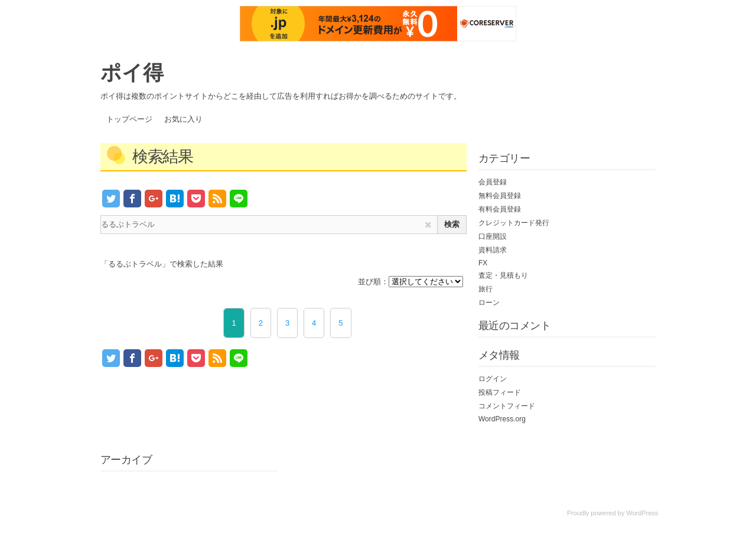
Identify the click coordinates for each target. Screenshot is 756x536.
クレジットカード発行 (514, 223)
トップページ (129, 119)
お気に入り (183, 119)
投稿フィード (500, 392)
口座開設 (493, 236)
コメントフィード (507, 406)
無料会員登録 (500, 196)
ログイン (493, 379)
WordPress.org (502, 419)
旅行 (485, 289)
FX (483, 263)
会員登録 (493, 182)
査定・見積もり (503, 275)
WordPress (642, 513)
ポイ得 (132, 72)
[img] (428, 225)
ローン (489, 303)
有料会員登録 (500, 209)
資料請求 (493, 250)
